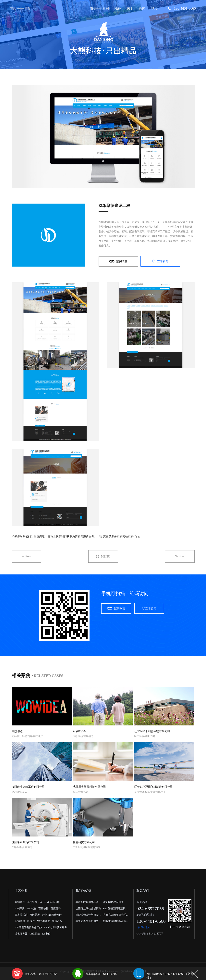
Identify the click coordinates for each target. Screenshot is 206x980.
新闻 (142, 8)
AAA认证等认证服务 (55, 927)
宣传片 (31, 921)
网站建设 (20, 902)
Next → (180, 556)
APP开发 (20, 908)
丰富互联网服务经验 (87, 902)
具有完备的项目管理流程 (116, 916)
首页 (13, 8)
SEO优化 (31, 908)
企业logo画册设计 (52, 915)
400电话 (46, 934)
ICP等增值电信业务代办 (28, 927)
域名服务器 (21, 934)
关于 (130, 8)
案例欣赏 (118, 261)
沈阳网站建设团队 (113, 902)
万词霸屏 (35, 915)
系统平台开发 (35, 902)
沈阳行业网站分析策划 (88, 908)
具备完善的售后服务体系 (88, 922)
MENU (103, 556)
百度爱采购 (21, 915)
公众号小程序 (52, 902)
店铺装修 (20, 921)
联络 (154, 8)
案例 (27, 8)
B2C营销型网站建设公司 (116, 909)
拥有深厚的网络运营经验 (116, 922)
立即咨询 (160, 261)
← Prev (26, 556)
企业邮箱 (35, 934)
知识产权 (57, 921)
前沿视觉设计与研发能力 (88, 916)
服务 (118, 8)
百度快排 (43, 908)
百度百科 (56, 908)
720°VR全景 (43, 921)
